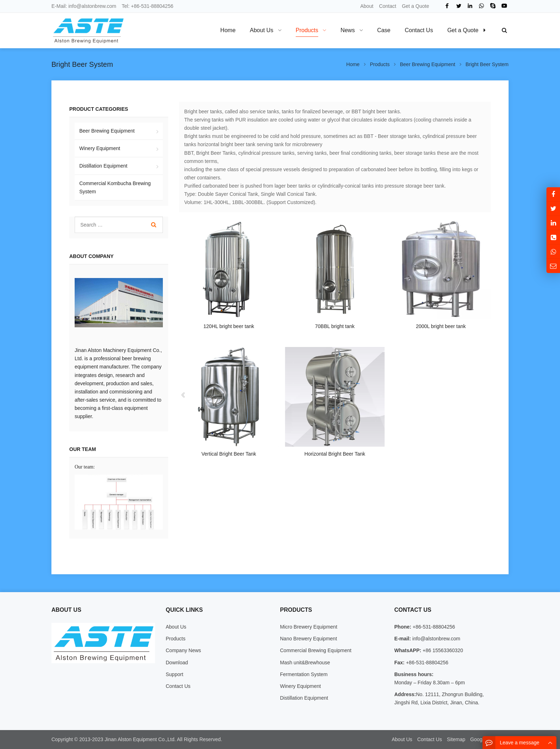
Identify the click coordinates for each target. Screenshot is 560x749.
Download (177, 663)
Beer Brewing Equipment (107, 131)
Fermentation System (304, 674)
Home (228, 30)
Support (174, 674)
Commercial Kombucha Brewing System (115, 187)
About (367, 6)
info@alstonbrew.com (92, 6)
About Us (176, 627)
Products (176, 639)
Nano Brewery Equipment (309, 639)
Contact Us (178, 686)
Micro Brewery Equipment (309, 627)
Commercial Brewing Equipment (316, 650)
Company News (183, 650)
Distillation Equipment (103, 166)
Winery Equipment (100, 148)
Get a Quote (415, 6)
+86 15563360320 (442, 650)
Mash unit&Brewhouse (305, 663)
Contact (387, 6)
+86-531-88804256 (152, 6)
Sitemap (456, 739)
